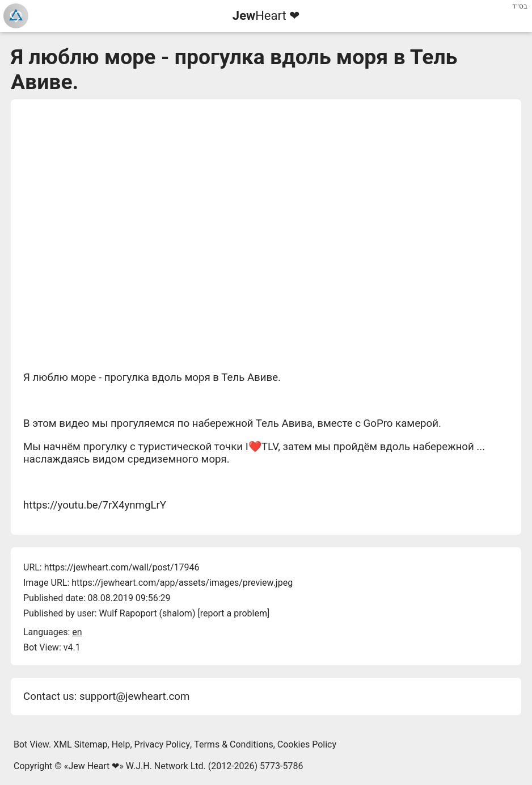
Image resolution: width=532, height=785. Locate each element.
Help (121, 744)
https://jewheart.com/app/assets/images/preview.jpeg (182, 583)
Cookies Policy (307, 744)
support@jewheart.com (134, 696)
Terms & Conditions (234, 744)
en (77, 632)
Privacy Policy (162, 744)
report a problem (234, 613)
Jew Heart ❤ (94, 766)
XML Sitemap (80, 744)
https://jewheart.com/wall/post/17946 (122, 567)
